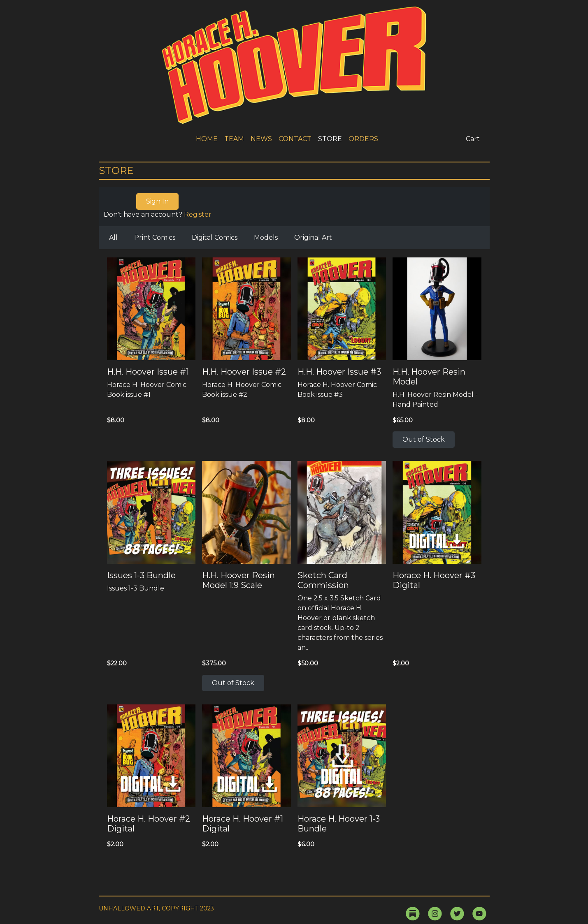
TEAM (234, 139)
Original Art (313, 237)
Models (266, 237)
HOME (207, 139)
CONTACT (295, 139)
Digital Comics (215, 237)
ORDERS (363, 139)
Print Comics (155, 237)
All (113, 237)
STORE (330, 139)
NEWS (261, 139)
